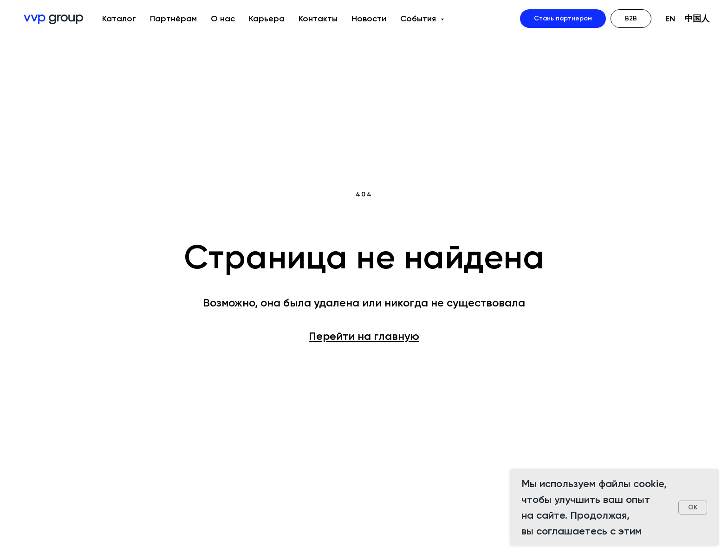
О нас (223, 19)
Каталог (119, 19)
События (419, 19)
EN (670, 19)
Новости (369, 19)
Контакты (318, 19)
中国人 (697, 19)
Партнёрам (173, 19)
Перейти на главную (364, 336)
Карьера (267, 19)
